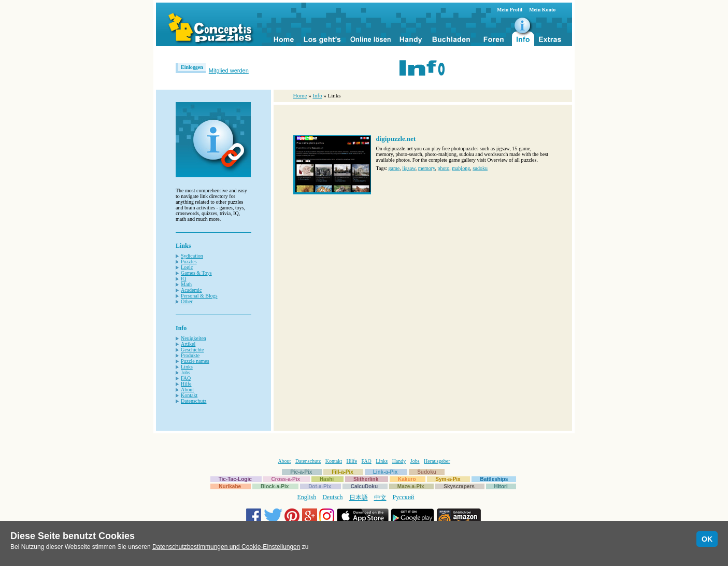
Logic (187, 267)
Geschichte (192, 350)
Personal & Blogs (199, 296)
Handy (399, 461)
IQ (184, 279)
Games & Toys (196, 273)
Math (186, 284)
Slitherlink (366, 479)
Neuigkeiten (194, 338)
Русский (404, 497)
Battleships (494, 479)
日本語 (359, 498)
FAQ (186, 378)
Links (187, 367)
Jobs (185, 372)
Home (300, 95)
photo (443, 168)
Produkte (190, 355)
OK (707, 539)
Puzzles (189, 261)
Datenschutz (194, 401)
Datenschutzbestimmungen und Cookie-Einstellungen (226, 547)
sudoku (480, 168)
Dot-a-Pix (320, 486)
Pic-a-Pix (301, 472)
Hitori (501, 486)
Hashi (327, 479)
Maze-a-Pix (411, 486)
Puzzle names (195, 361)
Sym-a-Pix (448, 479)
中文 (380, 498)
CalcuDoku (364, 486)
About (187, 390)
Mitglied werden (229, 70)
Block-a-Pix (275, 486)
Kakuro (407, 479)
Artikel (188, 344)
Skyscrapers (459, 486)
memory (427, 168)
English (307, 497)
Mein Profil (510, 10)
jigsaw (409, 168)
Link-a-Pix (386, 472)
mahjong (461, 168)
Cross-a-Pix (286, 479)
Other (187, 301)
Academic (191, 290)
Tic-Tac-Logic (235, 479)
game (394, 168)
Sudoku (427, 472)
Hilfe (186, 384)
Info (317, 95)
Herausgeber (437, 461)
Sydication (192, 256)
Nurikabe (230, 486)
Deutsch (332, 497)
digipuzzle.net (396, 139)
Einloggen (192, 67)
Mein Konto (542, 10)
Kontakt (189, 395)
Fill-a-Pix (342, 472)
